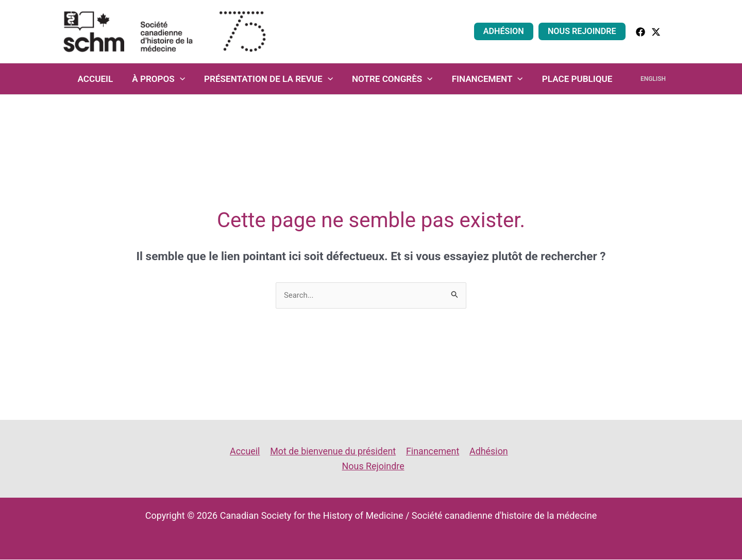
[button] (676, 31)
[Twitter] (656, 32)
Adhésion (506, 31)
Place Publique (576, 79)
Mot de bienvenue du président (333, 451)
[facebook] (640, 32)
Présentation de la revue (272, 79)
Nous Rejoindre (583, 31)
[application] (184, 79)
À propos (163, 79)
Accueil (101, 79)
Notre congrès (394, 79)
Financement (487, 79)
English (648, 79)
